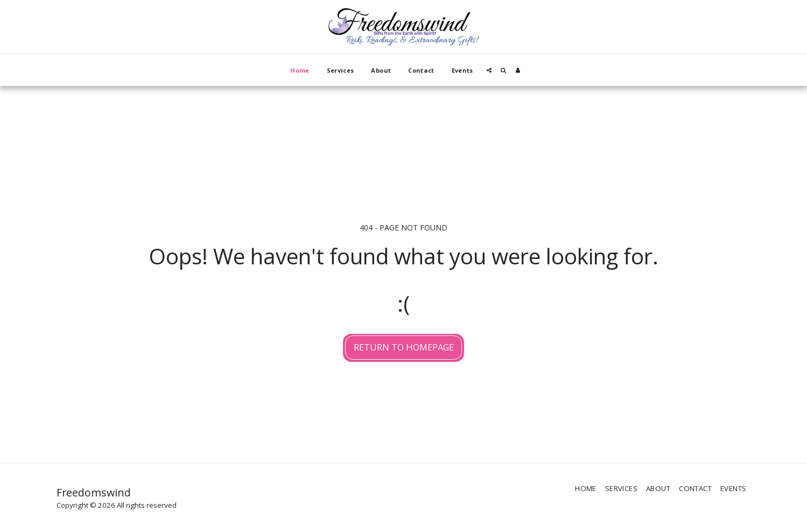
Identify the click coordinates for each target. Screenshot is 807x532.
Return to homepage (404, 347)
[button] (489, 70)
